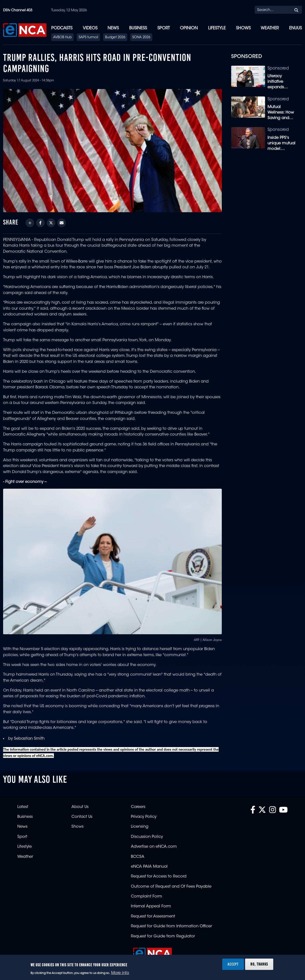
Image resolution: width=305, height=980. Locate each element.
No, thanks (259, 964)
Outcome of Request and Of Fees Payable (171, 887)
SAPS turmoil (88, 38)
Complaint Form (146, 897)
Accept (233, 964)
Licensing (140, 827)
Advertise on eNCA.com (154, 847)
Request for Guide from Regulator (163, 936)
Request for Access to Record (159, 877)
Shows (243, 28)
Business (138, 28)
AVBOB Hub (62, 38)
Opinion (189, 28)
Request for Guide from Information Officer (171, 926)
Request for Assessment (153, 916)
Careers (138, 807)
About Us (80, 807)
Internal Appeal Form (151, 906)
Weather (270, 28)
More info (120, 973)
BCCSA (138, 857)
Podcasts (62, 28)
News (113, 28)
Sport (164, 28)
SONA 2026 (141, 38)
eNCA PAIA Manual (149, 867)
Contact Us (82, 817)
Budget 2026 (115, 38)
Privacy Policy (144, 817)
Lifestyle (217, 28)
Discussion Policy (147, 837)
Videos (90, 28)
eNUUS (295, 28)
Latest (23, 807)
